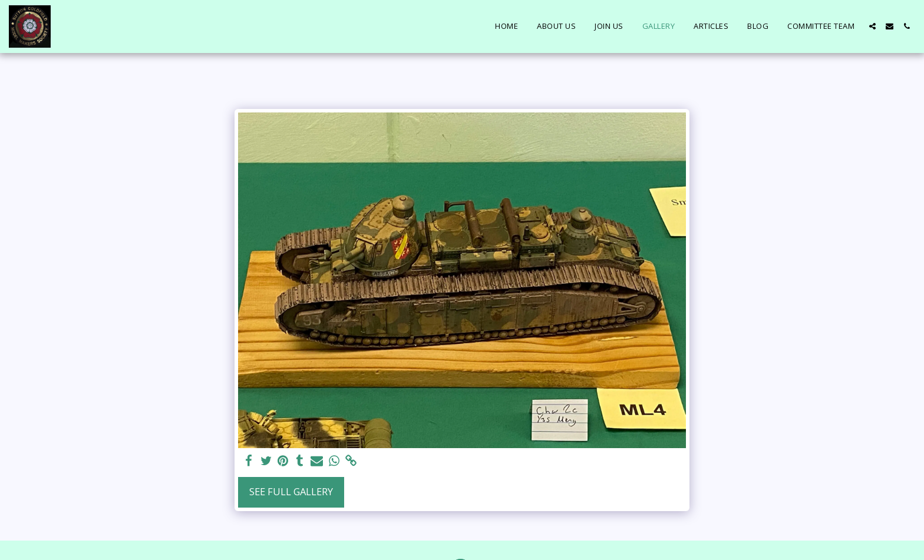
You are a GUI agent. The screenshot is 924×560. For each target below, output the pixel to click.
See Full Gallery (291, 491)
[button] (872, 26)
